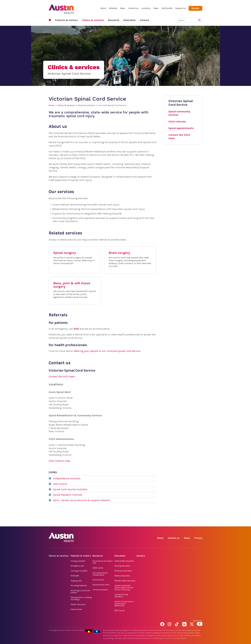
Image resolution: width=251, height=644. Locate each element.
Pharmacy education (123, 571)
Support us (180, 8)
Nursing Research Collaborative (100, 574)
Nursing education (122, 566)
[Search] (185, 20)
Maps (156, 8)
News (123, 8)
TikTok (178, 523)
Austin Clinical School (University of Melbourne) (124, 604)
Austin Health (61, 8)
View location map (59, 461)
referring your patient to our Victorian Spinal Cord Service (107, 351)
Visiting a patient (78, 561)
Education (130, 20)
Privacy (198, 538)
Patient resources (78, 604)
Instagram (170, 523)
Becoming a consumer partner (80, 592)
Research (114, 20)
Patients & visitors (67, 20)
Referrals (113, 8)
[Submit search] (200, 20)
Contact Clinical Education (121, 596)
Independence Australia (67, 478)
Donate (195, 8)
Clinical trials (98, 580)
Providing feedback (79, 586)
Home (51, 20)
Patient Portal (76, 609)
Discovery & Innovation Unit (103, 562)
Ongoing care (76, 581)
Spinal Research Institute (68, 495)
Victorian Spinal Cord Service (181, 103)
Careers (144, 20)
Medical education (122, 576)
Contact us (133, 8)
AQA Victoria (60, 484)
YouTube (200, 523)
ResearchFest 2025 (101, 585)
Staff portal (167, 8)
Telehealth (75, 576)
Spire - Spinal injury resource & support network (81, 500)
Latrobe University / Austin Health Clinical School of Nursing (124, 588)
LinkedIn (185, 523)
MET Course (119, 611)
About (103, 8)
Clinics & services (93, 20)
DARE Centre (98, 568)
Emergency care (77, 566)
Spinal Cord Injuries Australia (70, 489)
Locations (146, 8)
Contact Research (100, 590)
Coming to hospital (79, 571)
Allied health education (124, 561)
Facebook (163, 523)
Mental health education (125, 581)
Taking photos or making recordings (81, 598)
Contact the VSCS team (62, 376)
